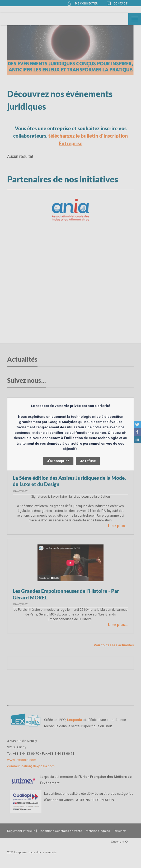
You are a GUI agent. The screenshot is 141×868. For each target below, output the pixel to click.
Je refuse (88, 461)
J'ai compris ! (58, 461)
